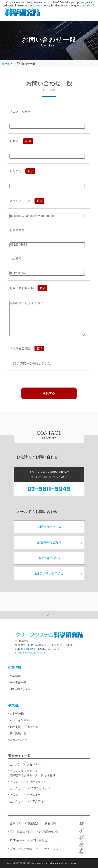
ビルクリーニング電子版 (25, 795)
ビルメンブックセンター (25, 764)
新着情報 (50, 823)
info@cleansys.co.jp (34, 653)
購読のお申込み (60, 558)
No (94, 5)
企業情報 (15, 668)
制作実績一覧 (18, 683)
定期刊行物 (17, 714)
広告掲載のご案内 (60, 542)
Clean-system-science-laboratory (44, 863)
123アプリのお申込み (59, 574)
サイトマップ (53, 849)
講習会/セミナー (20, 740)
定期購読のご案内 (50, 832)
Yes (89, 5)
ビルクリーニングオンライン (28, 782)
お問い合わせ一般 (60, 527)
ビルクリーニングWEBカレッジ (30, 788)
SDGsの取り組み (20, 689)
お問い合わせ (39, 840)
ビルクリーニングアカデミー (28, 801)
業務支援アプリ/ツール (24, 727)
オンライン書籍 (19, 720)
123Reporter (17, 840)
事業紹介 (15, 705)
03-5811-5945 (49, 489)
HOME (6, 64)
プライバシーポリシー (24, 849)
